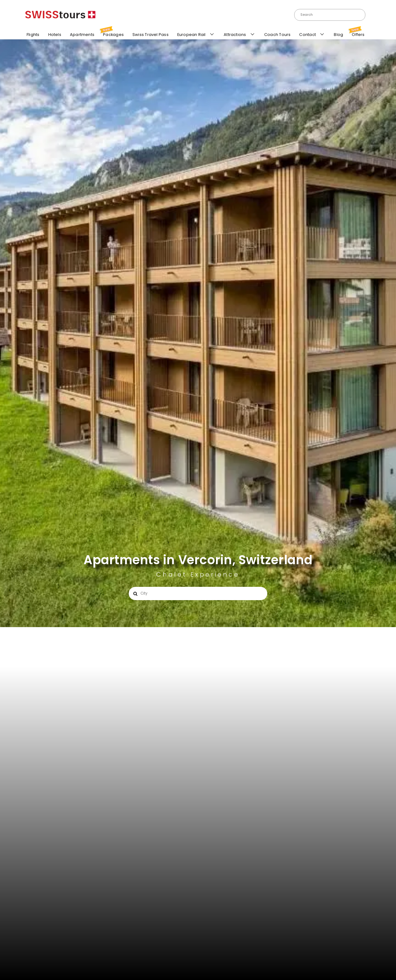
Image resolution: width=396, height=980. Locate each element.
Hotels (54, 35)
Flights (32, 35)
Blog (338, 35)
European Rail (191, 35)
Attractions (235, 35)
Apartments (81, 35)
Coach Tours (277, 35)
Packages (112, 33)
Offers (357, 33)
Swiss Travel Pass (150, 35)
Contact (307, 35)
